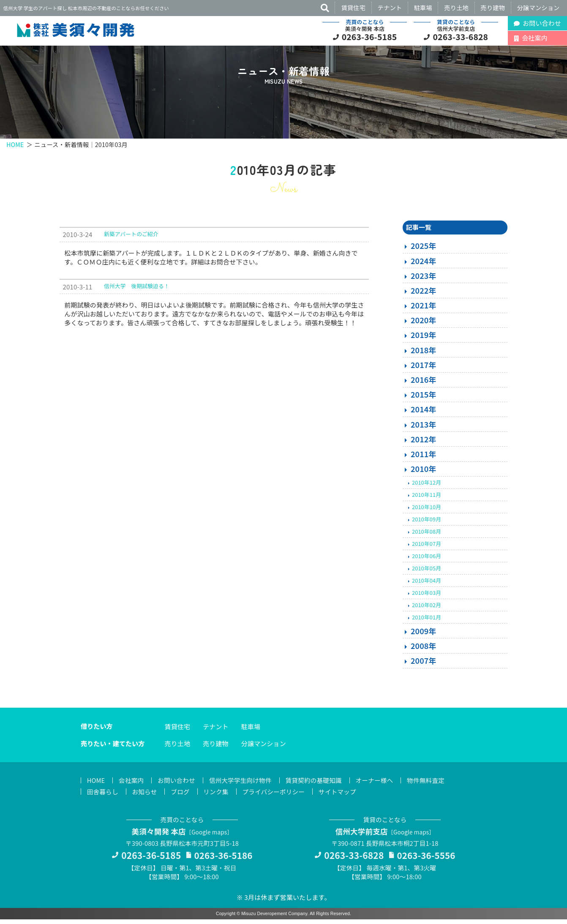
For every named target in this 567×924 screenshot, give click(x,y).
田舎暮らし (103, 795)
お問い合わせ (179, 784)
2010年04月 (427, 583)
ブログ (182, 795)
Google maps (210, 836)
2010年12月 (427, 485)
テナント (390, 7)
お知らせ (146, 795)
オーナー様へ (381, 784)
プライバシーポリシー (278, 795)
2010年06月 (427, 559)
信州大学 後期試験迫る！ (137, 289)
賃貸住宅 (353, 7)
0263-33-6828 (461, 37)
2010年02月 (427, 608)
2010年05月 (427, 571)
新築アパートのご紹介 (131, 237)
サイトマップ (343, 795)
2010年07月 (427, 546)
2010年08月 (427, 534)
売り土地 (456, 7)
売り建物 (493, 7)
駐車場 (423, 7)
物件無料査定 (434, 784)
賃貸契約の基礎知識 (319, 784)
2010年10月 (427, 510)
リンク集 (219, 795)
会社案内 (132, 784)
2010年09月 (427, 522)
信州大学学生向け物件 (244, 784)
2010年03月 (427, 596)
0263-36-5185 (369, 37)
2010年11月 (427, 497)
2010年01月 (427, 620)
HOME (15, 144)
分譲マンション (538, 7)
